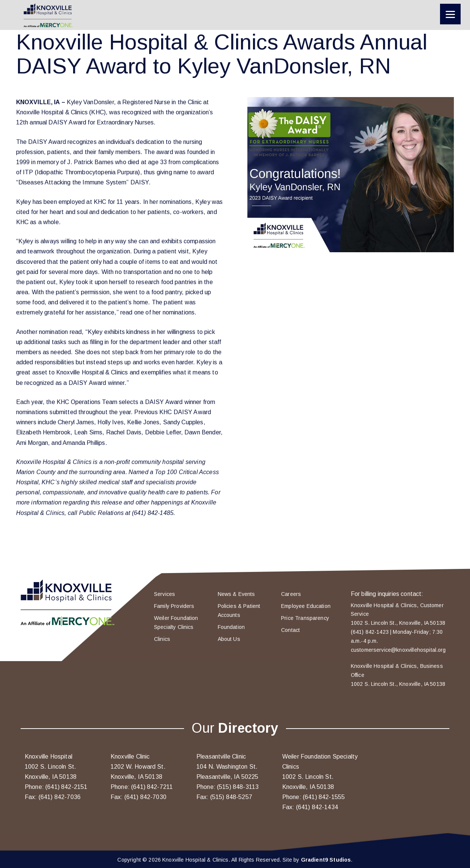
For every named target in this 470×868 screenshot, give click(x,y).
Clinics (162, 639)
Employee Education (306, 606)
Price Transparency (305, 618)
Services (165, 594)
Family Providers (174, 606)
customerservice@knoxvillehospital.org (398, 650)
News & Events (236, 594)
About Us (229, 639)
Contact (290, 630)
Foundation (231, 627)
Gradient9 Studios (326, 860)
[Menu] (450, 14)
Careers (291, 594)
